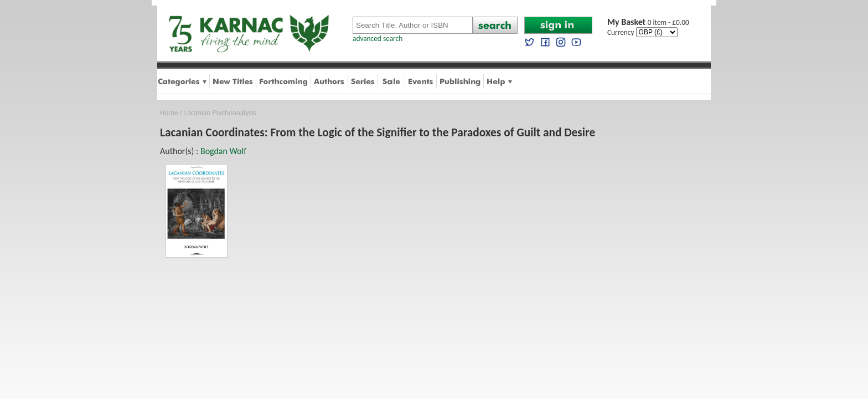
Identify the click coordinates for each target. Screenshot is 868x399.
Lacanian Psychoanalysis (220, 113)
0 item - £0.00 (648, 22)
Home (169, 113)
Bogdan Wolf (223, 151)
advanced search (378, 39)
